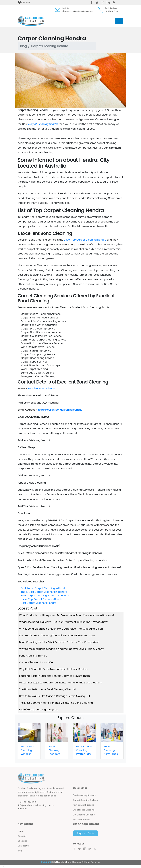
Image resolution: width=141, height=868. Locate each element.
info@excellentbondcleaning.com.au (77, 11)
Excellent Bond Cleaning (43, 389)
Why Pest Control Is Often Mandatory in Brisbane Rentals (53, 669)
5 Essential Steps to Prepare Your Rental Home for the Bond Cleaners (60, 683)
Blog (23, 46)
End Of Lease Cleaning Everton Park (84, 750)
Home (21, 834)
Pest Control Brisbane (83, 808)
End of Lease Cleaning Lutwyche (39, 710)
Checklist (22, 844)
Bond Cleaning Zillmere (33, 656)
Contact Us (23, 848)
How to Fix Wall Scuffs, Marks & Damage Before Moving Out (55, 696)
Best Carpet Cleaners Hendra (39, 603)
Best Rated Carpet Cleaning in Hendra (44, 588)
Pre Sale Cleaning (82, 822)
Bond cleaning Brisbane (85, 798)
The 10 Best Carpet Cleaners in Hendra (44, 592)
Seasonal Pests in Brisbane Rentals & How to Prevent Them (54, 676)
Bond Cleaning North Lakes (111, 750)
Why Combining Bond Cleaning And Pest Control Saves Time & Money (61, 649)
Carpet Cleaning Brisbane (86, 803)
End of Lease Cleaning (84, 813)
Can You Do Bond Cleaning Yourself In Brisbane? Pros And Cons (57, 636)
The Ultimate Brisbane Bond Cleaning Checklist (48, 689)
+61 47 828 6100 (111, 11)
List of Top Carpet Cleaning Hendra (85, 240)
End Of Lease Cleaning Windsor (29, 750)
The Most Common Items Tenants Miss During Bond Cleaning (56, 703)
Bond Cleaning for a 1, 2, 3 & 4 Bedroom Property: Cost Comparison (59, 642)
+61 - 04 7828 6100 (27, 804)
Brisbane (23, 811)
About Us (22, 839)
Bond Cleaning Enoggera (54, 750)
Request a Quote (86, 836)
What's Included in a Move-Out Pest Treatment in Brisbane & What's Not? (63, 622)
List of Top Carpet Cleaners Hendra (42, 599)
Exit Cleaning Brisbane (84, 817)
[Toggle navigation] (119, 21)
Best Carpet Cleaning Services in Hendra (45, 596)
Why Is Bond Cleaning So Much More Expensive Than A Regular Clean (61, 629)
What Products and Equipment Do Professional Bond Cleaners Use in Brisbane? (67, 615)
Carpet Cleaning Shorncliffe (36, 662)
